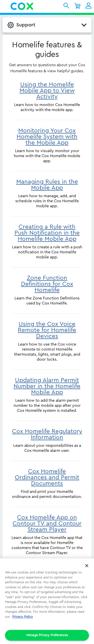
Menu (7, 6)
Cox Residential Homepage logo (22, 6)
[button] (5, 6)
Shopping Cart (77, 6)
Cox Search (66, 6)
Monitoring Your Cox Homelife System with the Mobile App (47, 137)
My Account (88, 6)
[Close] (87, 566)
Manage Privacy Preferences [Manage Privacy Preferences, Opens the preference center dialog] (47, 635)
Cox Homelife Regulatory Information (47, 434)
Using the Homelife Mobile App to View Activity (47, 91)
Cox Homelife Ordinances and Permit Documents (47, 478)
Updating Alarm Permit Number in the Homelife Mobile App (47, 386)
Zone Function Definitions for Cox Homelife (47, 284)
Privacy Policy (23, 617)
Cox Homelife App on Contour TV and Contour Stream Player (47, 524)
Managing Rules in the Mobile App (47, 185)
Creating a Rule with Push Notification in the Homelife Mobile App (47, 233)
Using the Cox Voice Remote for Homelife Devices (47, 330)
